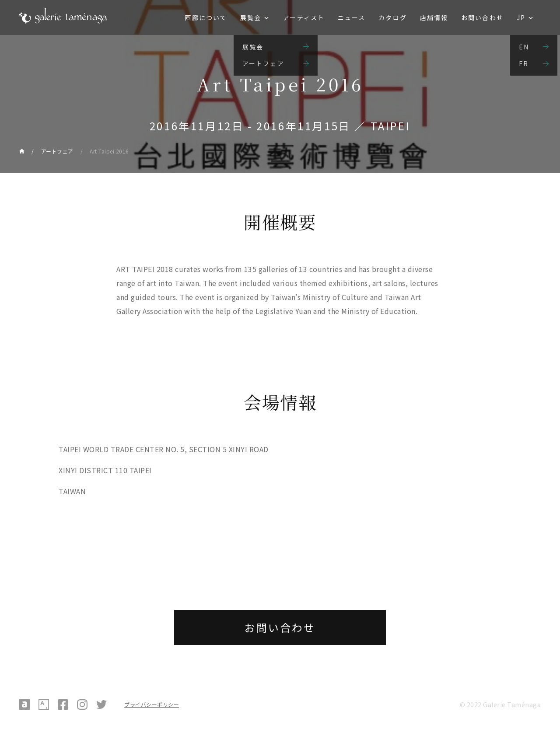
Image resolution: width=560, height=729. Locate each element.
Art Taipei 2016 (109, 151)
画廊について (206, 17)
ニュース (352, 17)
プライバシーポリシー (152, 704)
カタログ (392, 17)
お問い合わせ (482, 17)
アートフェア (57, 151)
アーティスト (304, 17)
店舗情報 (434, 17)
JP (521, 17)
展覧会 (251, 17)
